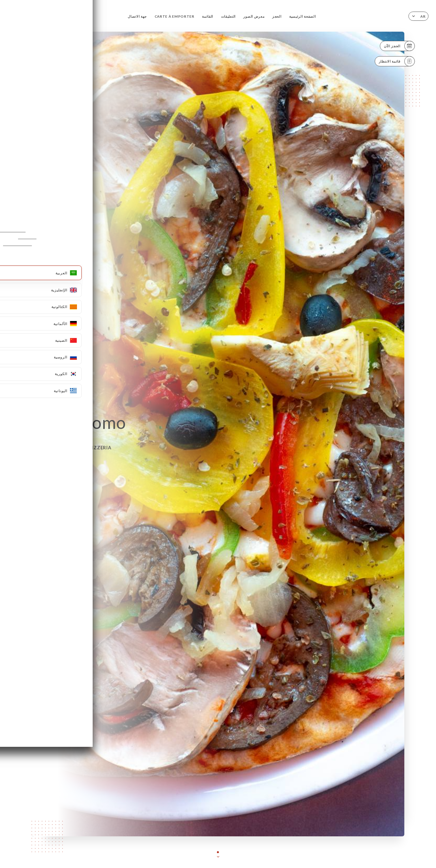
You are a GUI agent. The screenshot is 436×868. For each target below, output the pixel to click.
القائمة (208, 16)
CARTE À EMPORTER (175, 16)
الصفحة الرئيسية (302, 16)
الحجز (277, 16)
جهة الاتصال (137, 16)
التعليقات (228, 16)
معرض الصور (254, 16)
